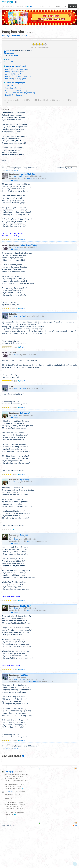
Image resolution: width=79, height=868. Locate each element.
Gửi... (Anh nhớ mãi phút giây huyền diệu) (21, 77)
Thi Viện (7, 2)
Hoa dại (8, 56)
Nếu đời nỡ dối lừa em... (14, 80)
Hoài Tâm (24, 717)
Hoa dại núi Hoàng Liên (14, 61)
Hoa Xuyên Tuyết (20, 358)
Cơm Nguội (9, 832)
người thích (9, 38)
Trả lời (8, 44)
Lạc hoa (8, 59)
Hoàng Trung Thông (29, 287)
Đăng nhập (72, 6)
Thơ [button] (49, 6)
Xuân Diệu (23, 54)
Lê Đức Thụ (9, 852)
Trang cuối (16, 212)
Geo (16, 457)
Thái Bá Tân (26, 648)
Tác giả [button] (42, 6)
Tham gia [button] (56, 6)
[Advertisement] (13, 820)
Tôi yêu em (9, 70)
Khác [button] (64, 6)
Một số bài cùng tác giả (14, 67)
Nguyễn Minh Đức (28, 216)
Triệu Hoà (24, 577)
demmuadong (15, 85)
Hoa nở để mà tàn (11, 54)
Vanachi (59, 85)
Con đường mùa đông (13, 73)
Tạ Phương (25, 455)
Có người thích (15, 222)
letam (16, 581)
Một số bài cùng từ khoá (15, 51)
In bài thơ (10, 46)
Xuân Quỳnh (28, 61)
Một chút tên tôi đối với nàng (16, 75)
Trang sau (9, 212)
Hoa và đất (9, 63)
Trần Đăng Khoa (18, 56)
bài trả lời (9, 35)
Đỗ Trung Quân (20, 63)
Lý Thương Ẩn (17, 59)
